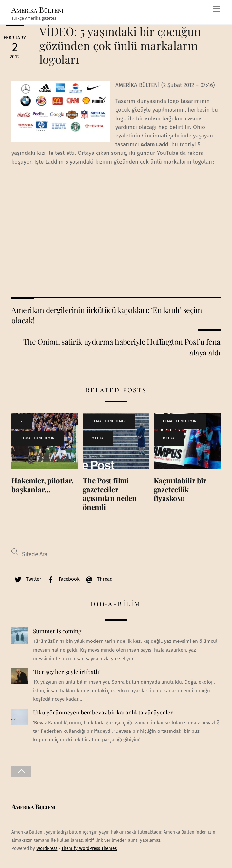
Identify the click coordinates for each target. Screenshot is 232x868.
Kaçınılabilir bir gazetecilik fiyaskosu (180, 489)
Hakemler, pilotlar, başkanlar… (42, 485)
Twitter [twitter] (26, 579)
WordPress (47, 849)
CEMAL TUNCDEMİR (38, 438)
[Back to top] (21, 772)
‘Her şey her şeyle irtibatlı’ (67, 672)
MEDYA (98, 438)
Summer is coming (57, 631)
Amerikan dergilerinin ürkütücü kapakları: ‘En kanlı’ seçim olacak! (107, 315)
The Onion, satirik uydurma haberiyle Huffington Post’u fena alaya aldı (122, 347)
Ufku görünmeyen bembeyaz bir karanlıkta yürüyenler (103, 712)
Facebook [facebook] (62, 579)
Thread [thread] (98, 579)
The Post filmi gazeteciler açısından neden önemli (110, 494)
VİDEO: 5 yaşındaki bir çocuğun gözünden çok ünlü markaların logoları (120, 45)
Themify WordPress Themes (89, 849)
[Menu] (216, 9)
